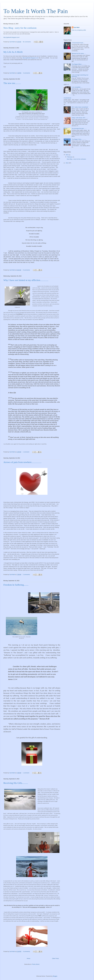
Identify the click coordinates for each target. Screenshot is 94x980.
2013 (67, 155)
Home (29, 958)
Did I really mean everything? (80, 107)
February (70, 157)
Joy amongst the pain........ (79, 128)
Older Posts (55, 958)
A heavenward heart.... (78, 43)
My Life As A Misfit (13, 52)
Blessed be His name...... (79, 53)
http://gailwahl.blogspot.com (30, 58)
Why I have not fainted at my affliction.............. (26, 280)
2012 (67, 163)
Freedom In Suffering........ (16, 585)
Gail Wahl (77, 27)
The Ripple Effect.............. (79, 64)
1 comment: (26, 452)
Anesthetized (67, 98)
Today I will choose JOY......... (80, 118)
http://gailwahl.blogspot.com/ (11, 37)
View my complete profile (79, 30)
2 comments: (27, 575)
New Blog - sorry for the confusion (20, 28)
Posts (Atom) (36, 964)
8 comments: (27, 270)
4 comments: (27, 951)
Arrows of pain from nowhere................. (22, 462)
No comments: (27, 42)
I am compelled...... (77, 87)
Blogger (55, 976)
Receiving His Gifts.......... (16, 783)
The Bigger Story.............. (79, 139)
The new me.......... (12, 83)
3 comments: (27, 73)
